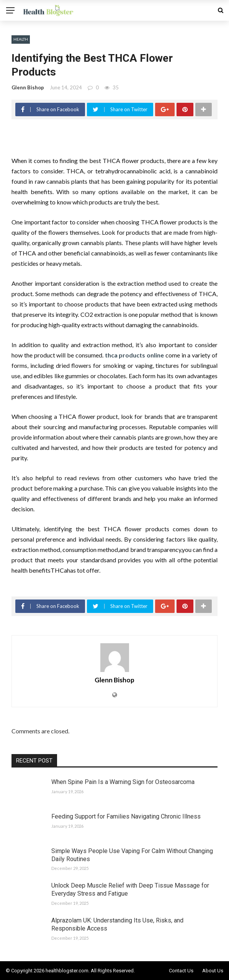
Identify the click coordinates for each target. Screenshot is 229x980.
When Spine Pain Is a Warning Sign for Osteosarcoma (123, 782)
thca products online (135, 355)
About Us (213, 971)
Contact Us (181, 971)
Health (21, 39)
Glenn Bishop (28, 87)
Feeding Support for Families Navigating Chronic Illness (126, 816)
